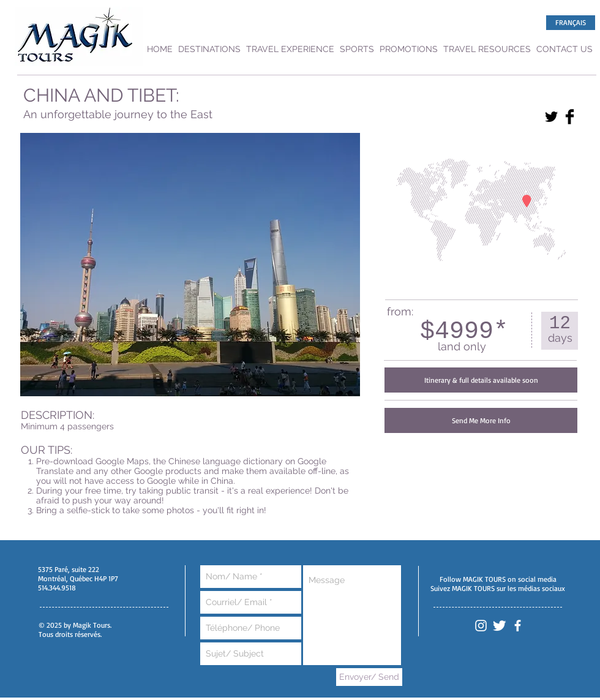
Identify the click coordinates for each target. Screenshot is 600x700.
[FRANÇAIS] (571, 23)
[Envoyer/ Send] (369, 677)
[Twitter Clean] (499, 626)
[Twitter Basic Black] (551, 117)
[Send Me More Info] (481, 420)
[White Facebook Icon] (518, 626)
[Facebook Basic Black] (570, 117)
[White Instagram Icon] (481, 626)
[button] (481, 380)
